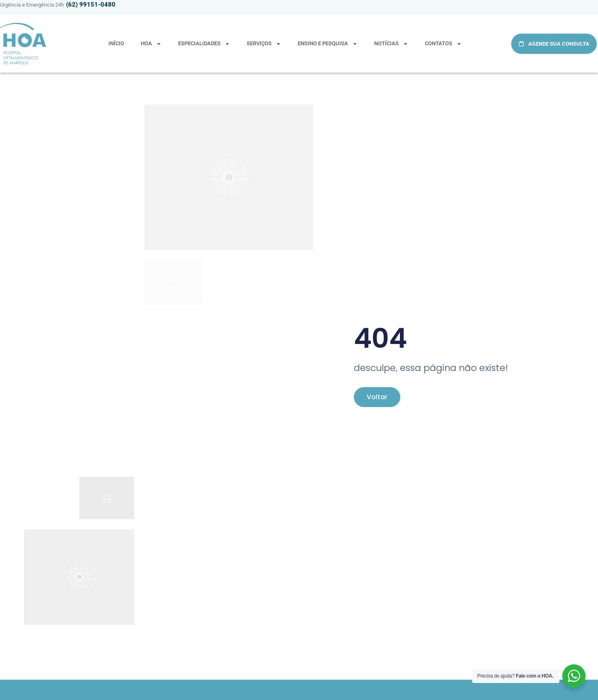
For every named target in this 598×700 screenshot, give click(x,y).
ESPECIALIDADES (204, 44)
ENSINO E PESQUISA (328, 44)
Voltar (377, 397)
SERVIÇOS (264, 44)
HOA (151, 44)
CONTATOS (443, 44)
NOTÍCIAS (391, 44)
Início (116, 43)
